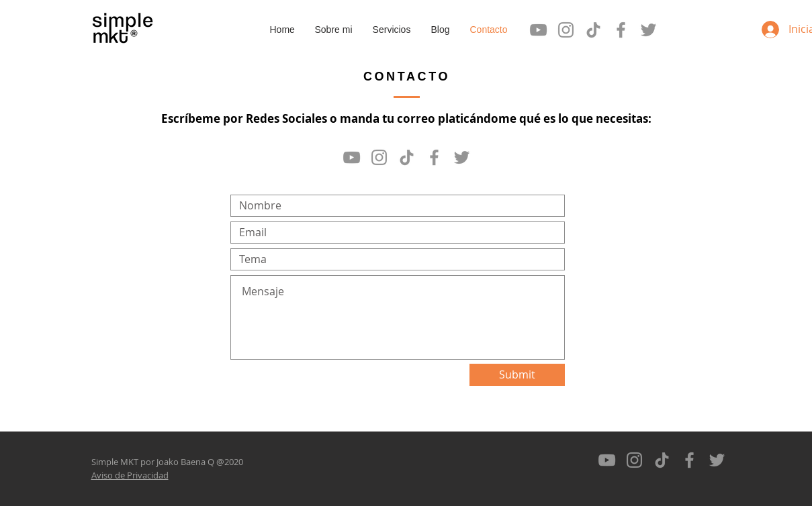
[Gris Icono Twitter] (648, 30)
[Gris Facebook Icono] (621, 30)
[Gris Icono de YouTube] (538, 30)
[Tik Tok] (593, 30)
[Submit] (517, 375)
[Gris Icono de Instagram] (566, 30)
